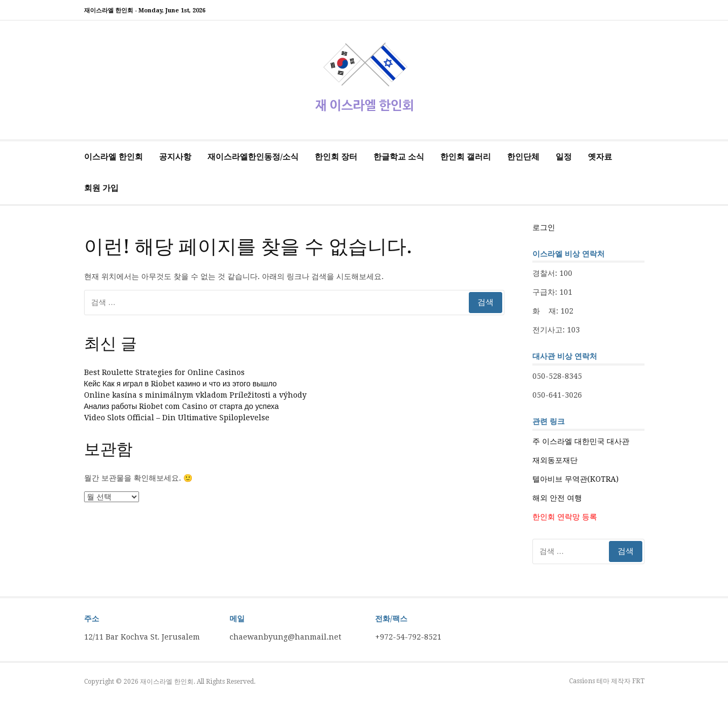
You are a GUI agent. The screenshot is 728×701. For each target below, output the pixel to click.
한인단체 (523, 157)
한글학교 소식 (399, 157)
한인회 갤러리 (466, 157)
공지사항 (175, 157)
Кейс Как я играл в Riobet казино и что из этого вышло (181, 384)
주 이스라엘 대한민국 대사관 (581, 441)
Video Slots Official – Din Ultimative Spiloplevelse (177, 418)
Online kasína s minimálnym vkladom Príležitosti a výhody (195, 395)
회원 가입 (101, 188)
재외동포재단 (555, 460)
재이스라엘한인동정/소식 (253, 157)
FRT (638, 681)
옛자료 (600, 157)
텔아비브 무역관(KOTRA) (576, 479)
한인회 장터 (336, 157)
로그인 (544, 227)
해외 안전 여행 (557, 498)
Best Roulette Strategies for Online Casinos (164, 372)
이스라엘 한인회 (113, 157)
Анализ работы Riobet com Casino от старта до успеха (182, 406)
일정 (564, 157)
